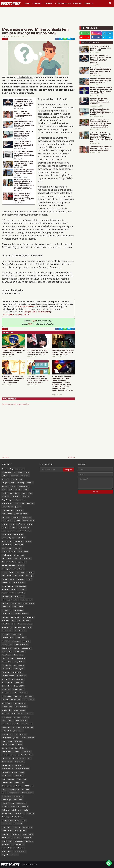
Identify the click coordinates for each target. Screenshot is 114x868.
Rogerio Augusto (28, 617)
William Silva (28, 524)
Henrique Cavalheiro (9, 590)
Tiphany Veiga (18, 841)
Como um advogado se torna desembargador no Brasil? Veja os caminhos (13, 352)
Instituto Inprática (8, 720)
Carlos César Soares (21, 645)
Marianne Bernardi (18, 772)
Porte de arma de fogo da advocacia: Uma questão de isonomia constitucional (38, 352)
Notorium (26, 496)
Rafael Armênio (17, 810)
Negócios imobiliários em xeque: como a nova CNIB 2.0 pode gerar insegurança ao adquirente (24, 124)
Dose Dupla (30, 576)
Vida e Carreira (7, 514)
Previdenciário (7, 610)
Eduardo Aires (18, 672)
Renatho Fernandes (21, 614)
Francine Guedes (8, 586)
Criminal (14, 479)
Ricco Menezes (16, 617)
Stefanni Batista (7, 838)
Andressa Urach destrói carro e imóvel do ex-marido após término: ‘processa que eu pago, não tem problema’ (24, 197)
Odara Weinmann (28, 603)
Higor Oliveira (20, 500)
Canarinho (30, 572)
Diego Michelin (20, 662)
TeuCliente (27, 838)
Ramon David (18, 610)
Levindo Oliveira (7, 751)
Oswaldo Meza (14, 789)
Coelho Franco (7, 648)
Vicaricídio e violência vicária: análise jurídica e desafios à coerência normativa (63, 352)
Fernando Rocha (7, 693)
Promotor (5, 807)
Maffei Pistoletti (7, 762)
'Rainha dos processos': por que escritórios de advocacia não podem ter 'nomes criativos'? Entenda (13, 379)
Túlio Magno (29, 841)
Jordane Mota (7, 731)
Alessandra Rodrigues (25, 624)
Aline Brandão (19, 541)
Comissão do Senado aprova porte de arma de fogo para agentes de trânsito (101, 80)
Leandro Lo (30, 503)
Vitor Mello (22, 538)
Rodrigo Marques (18, 817)
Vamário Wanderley (8, 565)
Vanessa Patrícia (19, 844)
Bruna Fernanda (21, 638)
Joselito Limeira (7, 521)
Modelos (12, 486)
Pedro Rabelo (18, 800)
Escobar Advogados (9, 552)
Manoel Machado (25, 531)
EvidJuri (29, 579)
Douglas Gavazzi (19, 665)
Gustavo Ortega (21, 586)
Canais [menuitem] (48, 3)
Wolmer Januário (20, 851)
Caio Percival (20, 572)
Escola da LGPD (19, 686)
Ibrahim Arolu (7, 717)
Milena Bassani (18, 534)
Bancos (28, 541)
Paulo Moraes (19, 796)
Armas (11, 490)
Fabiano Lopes (26, 517)
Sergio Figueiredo (20, 831)
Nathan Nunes (7, 786)
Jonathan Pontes (28, 727)
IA (27, 714)
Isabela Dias (6, 724)
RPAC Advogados (8, 510)
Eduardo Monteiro (8, 676)
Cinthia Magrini (18, 545)
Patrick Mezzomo (28, 793)
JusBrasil (17, 521)
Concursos (6, 479)
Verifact (19, 524)
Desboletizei (21, 658)
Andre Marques (20, 627)
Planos (12, 524)
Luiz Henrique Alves (19, 758)
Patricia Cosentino (14, 793)
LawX (15, 558)
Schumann (19, 510)
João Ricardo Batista (9, 593)
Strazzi (27, 472)
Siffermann (27, 621)
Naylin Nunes (18, 786)
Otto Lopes (25, 789)
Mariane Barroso (26, 600)
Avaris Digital (17, 634)
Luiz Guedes (6, 758)
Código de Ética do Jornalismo (37, 312)
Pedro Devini (6, 607)
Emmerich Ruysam (18, 679)
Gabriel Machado (19, 703)
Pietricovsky (16, 562)
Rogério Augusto (21, 820)
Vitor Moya (6, 624)
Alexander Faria (7, 627)
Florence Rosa (7, 696)
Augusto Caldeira (8, 572)
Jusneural (31, 738)
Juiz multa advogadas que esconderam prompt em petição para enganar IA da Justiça (24, 154)
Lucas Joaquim (7, 600)
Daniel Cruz (17, 548)
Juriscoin (19, 490)
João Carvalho (18, 731)
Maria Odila (6, 772)
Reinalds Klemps (7, 507)
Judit (4, 531)
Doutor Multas (7, 669)
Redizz (26, 810)
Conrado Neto (27, 648)
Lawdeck (19, 745)
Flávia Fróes (18, 696)
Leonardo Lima (19, 596)
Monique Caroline (28, 521)
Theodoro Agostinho (9, 538)
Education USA (21, 676)
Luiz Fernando (12, 531)
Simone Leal (16, 834)
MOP (29, 758)
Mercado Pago (21, 779)
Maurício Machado (8, 779)
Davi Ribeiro (19, 576)
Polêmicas (21, 469)
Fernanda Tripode (24, 486)
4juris (14, 624)
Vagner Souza (7, 844)
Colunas (17, 648)
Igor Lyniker (22, 590)
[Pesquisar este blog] (51, 470)
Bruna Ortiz (6, 641)
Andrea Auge (20, 503)
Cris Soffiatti (6, 496)
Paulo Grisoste (7, 796)
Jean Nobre (16, 727)
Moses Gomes (19, 782)
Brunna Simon (7, 545)
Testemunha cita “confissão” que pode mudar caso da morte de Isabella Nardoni (23, 114)
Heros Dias (6, 714)
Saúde (17, 493)
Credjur (5, 527)
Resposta (5, 617)
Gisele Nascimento (21, 707)
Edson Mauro (6, 672)
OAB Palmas (29, 786)
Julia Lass (23, 734)
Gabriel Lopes (7, 703)
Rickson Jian (30, 813)
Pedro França (6, 800)
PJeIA (4, 793)
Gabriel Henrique (28, 700)
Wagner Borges (7, 851)
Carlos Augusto (7, 645)
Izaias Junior (6, 727)
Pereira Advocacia (8, 803)
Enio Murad (20, 579)
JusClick (23, 738)
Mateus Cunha (7, 776)
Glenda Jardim (7, 710)
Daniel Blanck (6, 548)
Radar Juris (6, 810)
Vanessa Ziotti (7, 848)
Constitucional (7, 652)
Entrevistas (6, 517)
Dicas (20, 472)
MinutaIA (5, 603)
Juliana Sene (22, 593)
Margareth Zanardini (23, 769)
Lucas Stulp (19, 755)
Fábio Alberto (16, 700)
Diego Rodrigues (8, 500)
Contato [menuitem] (88, 3)
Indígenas (26, 717)
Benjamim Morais (8, 638)
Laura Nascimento (8, 745)
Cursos (4, 486)
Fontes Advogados (19, 583)
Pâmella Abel (15, 807)
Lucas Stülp (29, 755)
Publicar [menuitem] (77, 3)
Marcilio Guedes (7, 765)
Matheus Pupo (18, 776)
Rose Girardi (18, 824)
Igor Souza (17, 717)
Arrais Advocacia (20, 631)
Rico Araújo (6, 817)
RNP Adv (25, 807)
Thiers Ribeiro (7, 841)
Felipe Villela (6, 583)
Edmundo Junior (19, 669)
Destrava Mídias (7, 662)
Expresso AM (6, 689)
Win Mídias (21, 565)
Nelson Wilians (15, 603)
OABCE (4, 789)
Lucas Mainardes (8, 755)
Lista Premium (26, 751)
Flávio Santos (28, 696)
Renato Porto (20, 813)
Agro (31, 493)
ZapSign (15, 855)
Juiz (16, 734)
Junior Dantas (6, 738)
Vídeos (24, 493)
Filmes (4, 490)
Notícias (5, 469)
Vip (14, 472)
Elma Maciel (6, 679)
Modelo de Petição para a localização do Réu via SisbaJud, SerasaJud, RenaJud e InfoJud (23, 134)
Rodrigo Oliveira (7, 820)
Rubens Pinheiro (7, 827)
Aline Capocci (7, 569)
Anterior (6, 457)
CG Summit (26, 641)
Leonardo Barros (21, 748)
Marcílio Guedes (7, 493)
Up (21, 479)
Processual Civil (21, 803)
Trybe (24, 562)
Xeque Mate (6, 855)
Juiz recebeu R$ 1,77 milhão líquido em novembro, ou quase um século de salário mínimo (24, 173)
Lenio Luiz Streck (7, 748)
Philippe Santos (18, 607)
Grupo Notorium (19, 710)
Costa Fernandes (19, 652)
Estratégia (13, 527)
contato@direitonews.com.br (16, 314)
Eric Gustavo (19, 683)
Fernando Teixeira (21, 693)
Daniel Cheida (19, 655)
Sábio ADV (18, 838)
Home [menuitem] (28, 3)
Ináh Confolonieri (21, 720)
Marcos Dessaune (8, 769)
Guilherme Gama (19, 555)
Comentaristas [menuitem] (63, 3)
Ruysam (18, 827)
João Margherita (7, 734)
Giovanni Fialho (7, 707)
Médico (5, 524)
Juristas (16, 738)
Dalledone (30, 483)
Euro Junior (15, 517)
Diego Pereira (7, 665)
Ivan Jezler (16, 724)
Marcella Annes (19, 762)
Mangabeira (16, 496)
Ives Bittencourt (27, 724)
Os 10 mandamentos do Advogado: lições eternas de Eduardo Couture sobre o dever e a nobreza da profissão (24, 103)
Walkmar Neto (7, 541)
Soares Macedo (28, 834)
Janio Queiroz (7, 558)
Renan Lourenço (7, 614)
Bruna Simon (16, 641)
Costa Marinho (7, 655)
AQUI (34, 321)
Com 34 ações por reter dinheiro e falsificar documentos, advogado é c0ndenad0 (23, 144)
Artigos (5, 39)
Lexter (17, 751)
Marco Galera (7, 534)
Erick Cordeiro (7, 686)
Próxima (71, 457)
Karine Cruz (18, 741)
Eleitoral (5, 476)
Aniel (29, 627)
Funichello (5, 700)
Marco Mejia (19, 765)
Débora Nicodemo (8, 579)
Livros (26, 490)
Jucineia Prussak (24, 527)
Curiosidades (6, 472)
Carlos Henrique (7, 576)
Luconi (16, 600)
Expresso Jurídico (19, 689)
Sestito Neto (6, 834)
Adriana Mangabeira (21, 514)
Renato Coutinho (8, 813)
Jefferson (18, 507)
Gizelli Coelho (7, 555)
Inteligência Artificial (9, 483)
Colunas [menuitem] (37, 3)
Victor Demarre (19, 848)
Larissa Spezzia (7, 596)
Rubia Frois (6, 621)
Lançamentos (25, 476)
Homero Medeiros (18, 714)
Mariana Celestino (25, 558)
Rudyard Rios (16, 621)
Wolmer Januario (8, 503)
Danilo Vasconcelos (8, 658)
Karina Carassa (7, 741)
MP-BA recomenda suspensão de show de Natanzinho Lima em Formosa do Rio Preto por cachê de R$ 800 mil (101, 90)
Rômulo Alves (27, 827)
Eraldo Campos (7, 683)
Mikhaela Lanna (7, 782)
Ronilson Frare (7, 824)
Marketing (21, 483)
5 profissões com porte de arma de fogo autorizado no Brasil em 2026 (24, 163)
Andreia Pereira (19, 569)
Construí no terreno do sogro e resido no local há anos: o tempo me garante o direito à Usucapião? (38, 379)
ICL (31, 714)
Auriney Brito (6, 634)
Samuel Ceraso (7, 831)
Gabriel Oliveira (23, 552)
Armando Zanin (7, 631)
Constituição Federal (28, 306)
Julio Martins (14, 476)
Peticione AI (6, 562)
